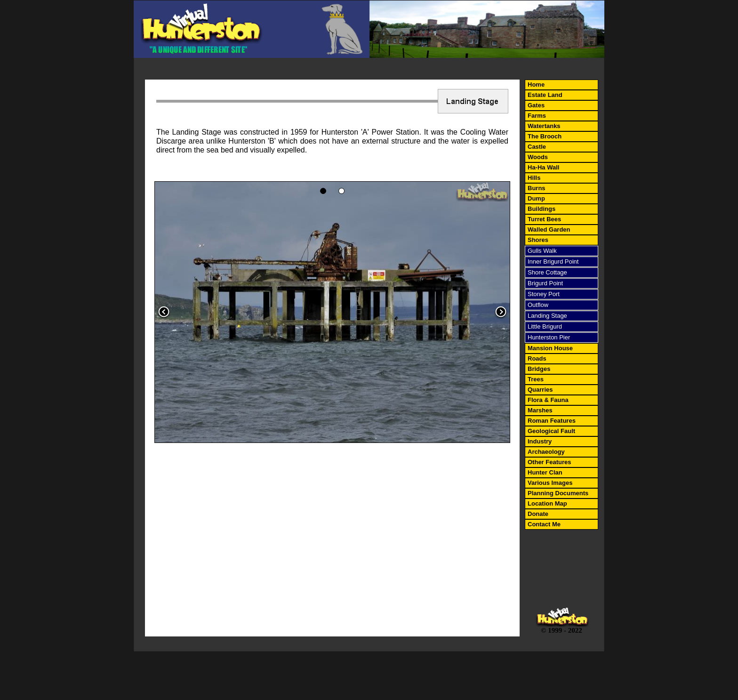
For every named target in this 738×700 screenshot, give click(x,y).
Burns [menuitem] (537, 188)
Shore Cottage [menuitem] (547, 272)
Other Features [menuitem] (549, 462)
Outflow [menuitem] (538, 305)
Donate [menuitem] (538, 514)
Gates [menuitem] (536, 105)
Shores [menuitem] (538, 240)
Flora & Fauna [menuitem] (548, 400)
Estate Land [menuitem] (545, 95)
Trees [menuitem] (536, 379)
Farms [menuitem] (537, 116)
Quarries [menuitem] (540, 390)
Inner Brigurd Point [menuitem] (553, 261)
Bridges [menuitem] (539, 369)
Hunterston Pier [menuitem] (549, 337)
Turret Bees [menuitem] (544, 219)
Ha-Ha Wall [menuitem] (543, 167)
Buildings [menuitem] (541, 209)
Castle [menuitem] (537, 147)
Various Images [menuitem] (550, 483)
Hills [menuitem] (534, 178)
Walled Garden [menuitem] (549, 229)
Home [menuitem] (536, 84)
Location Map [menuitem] (547, 503)
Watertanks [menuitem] (544, 126)
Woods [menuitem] (538, 157)
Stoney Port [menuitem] (544, 294)
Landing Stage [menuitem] (547, 316)
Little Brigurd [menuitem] (545, 326)
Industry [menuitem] (540, 441)
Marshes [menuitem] (540, 410)
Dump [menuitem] (536, 198)
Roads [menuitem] (537, 358)
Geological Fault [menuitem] (551, 431)
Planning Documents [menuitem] (558, 493)
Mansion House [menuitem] (550, 348)
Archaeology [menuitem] (546, 452)
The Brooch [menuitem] (545, 136)
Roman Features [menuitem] (552, 421)
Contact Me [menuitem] (544, 524)
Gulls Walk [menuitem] (542, 251)
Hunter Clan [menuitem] (545, 472)
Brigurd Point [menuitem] (545, 283)
